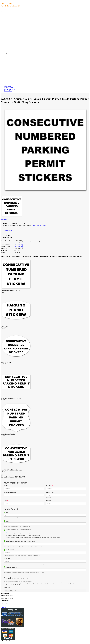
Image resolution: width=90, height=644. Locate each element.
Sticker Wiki (15, 64)
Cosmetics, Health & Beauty (19, 36)
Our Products (11, 14)
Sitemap (14, 75)
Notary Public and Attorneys (19, 34)
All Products (8, 86)
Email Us (3, 608)
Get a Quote (15, 56)
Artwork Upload (16, 58)
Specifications (8, 230)
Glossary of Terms (16, 66)
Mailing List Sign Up (17, 74)
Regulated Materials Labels (19, 48)
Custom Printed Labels (18, 17)
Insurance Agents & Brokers (19, 30)
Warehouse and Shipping (18, 37)
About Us (10, 59)
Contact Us (11, 69)
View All (14, 26)
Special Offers (15, 23)
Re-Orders (11, 77)
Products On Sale (16, 19)
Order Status (15, 72)
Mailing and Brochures (18, 42)
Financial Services (16, 41)
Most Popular (15, 22)
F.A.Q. (13, 67)
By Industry (11, 25)
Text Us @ (7, 606)
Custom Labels (8, 88)
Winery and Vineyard (17, 31)
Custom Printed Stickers (18, 39)
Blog (13, 63)
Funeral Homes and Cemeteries (20, 50)
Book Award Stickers (17, 52)
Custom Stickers (12, 53)
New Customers (16, 83)
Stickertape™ (15, 44)
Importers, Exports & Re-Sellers (20, 33)
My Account (11, 78)
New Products (15, 20)
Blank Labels (8, 91)
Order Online (4, 220)
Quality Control (16, 28)
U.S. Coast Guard (16, 47)
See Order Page (19, 245)
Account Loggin (16, 82)
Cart (9, 80)
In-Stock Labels (16, 15)
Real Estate (14, 45)
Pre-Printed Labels (9, 89)
